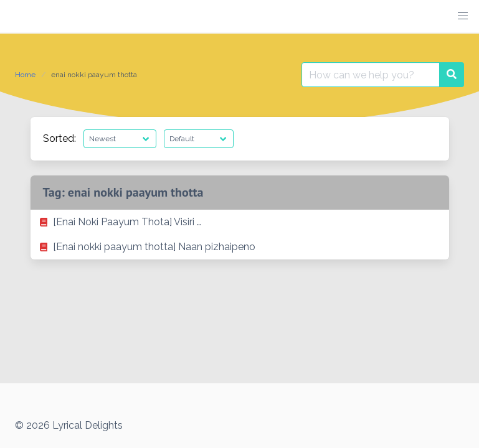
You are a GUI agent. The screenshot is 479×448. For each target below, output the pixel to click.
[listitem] (240, 222)
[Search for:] (371, 75)
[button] (463, 16)
